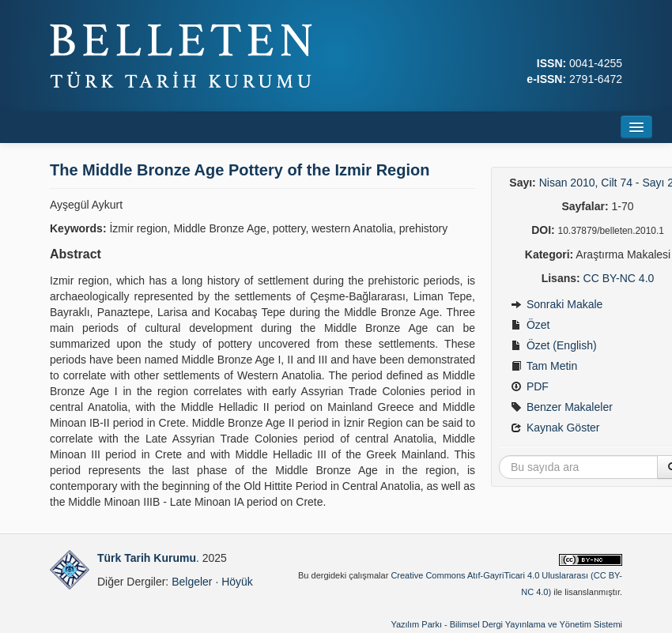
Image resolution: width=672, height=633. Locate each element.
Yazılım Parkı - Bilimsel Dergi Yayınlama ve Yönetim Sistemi (506, 624)
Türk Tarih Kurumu (147, 558)
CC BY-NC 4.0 (619, 278)
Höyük (237, 582)
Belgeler (192, 582)
